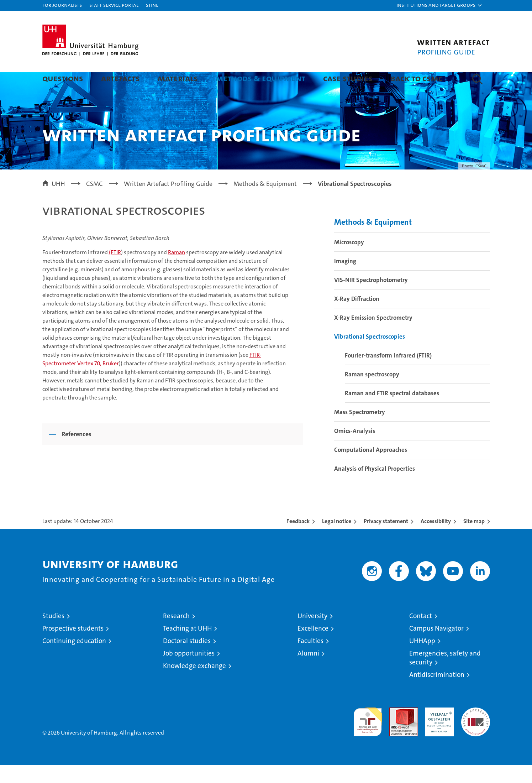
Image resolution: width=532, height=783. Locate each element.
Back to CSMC (417, 78)
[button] (439, 5)
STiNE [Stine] (152, 5)
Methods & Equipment (260, 78)
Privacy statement (386, 539)
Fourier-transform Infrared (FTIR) (388, 374)
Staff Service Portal (114, 5)
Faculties (310, 659)
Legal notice (337, 539)
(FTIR (115, 270)
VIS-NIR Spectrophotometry (371, 298)
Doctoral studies (187, 659)
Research (176, 634)
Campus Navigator (436, 646)
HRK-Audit (438, 729)
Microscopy (349, 260)
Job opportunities (189, 671)
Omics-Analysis (355, 449)
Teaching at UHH (187, 646)
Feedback (298, 539)
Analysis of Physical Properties (375, 487)
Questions (63, 78)
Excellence (313, 646)
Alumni (308, 671)
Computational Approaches (371, 468)
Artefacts (120, 78)
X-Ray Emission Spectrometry (373, 336)
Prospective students (73, 646)
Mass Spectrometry (360, 430)
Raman (177, 270)
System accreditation (476, 733)
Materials (178, 78)
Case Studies (348, 78)
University (312, 634)
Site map (474, 539)
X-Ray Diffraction (357, 317)
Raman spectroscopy (372, 392)
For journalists (62, 5)
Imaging (345, 279)
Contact (421, 634)
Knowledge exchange (194, 684)
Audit (396, 729)
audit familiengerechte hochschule (368, 737)
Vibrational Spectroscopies (370, 355)
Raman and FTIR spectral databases (392, 411)
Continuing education (74, 659)
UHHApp (422, 659)
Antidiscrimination (437, 693)
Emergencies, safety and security (445, 676)
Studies (53, 634)
